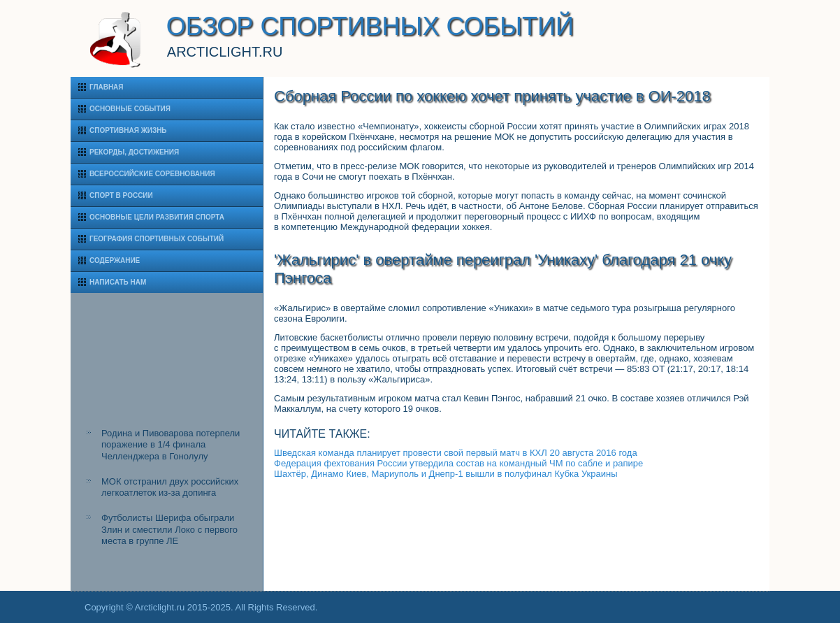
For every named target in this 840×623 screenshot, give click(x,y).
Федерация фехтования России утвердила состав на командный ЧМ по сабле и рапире (458, 463)
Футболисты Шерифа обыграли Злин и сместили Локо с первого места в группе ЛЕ (169, 529)
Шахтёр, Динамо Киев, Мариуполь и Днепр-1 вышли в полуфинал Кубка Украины (446, 474)
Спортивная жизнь (128, 130)
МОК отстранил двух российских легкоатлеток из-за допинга (170, 487)
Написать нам (118, 282)
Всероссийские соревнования (152, 174)
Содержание (115, 260)
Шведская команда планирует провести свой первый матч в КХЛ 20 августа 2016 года (456, 453)
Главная (107, 87)
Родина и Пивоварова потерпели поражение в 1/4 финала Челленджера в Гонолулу (171, 445)
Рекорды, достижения (134, 152)
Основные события (130, 109)
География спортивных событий (157, 239)
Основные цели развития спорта (157, 217)
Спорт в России (121, 195)
